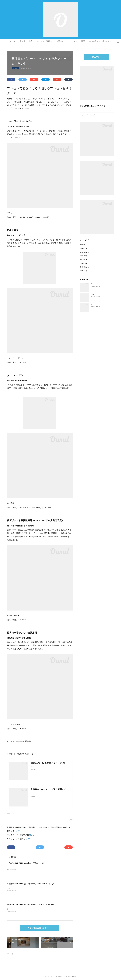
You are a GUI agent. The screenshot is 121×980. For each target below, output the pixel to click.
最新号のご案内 (26, 41)
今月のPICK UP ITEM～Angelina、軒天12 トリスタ (26, 863)
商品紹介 (15, 68)
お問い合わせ (62, 41)
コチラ (17, 831)
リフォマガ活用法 (44, 41)
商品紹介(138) (11, 813)
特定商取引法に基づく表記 (100, 41)
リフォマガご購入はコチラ (39, 928)
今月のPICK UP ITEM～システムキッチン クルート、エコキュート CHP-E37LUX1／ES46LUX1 (42, 905)
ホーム (12, 41)
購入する (96, 57)
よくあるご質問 (78, 41)
